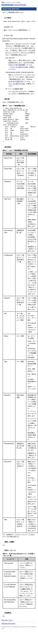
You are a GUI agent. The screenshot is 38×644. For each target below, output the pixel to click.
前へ (7, 620)
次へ (11, 620)
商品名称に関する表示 (8, 624)
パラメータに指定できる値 (19, 67)
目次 (3, 620)
